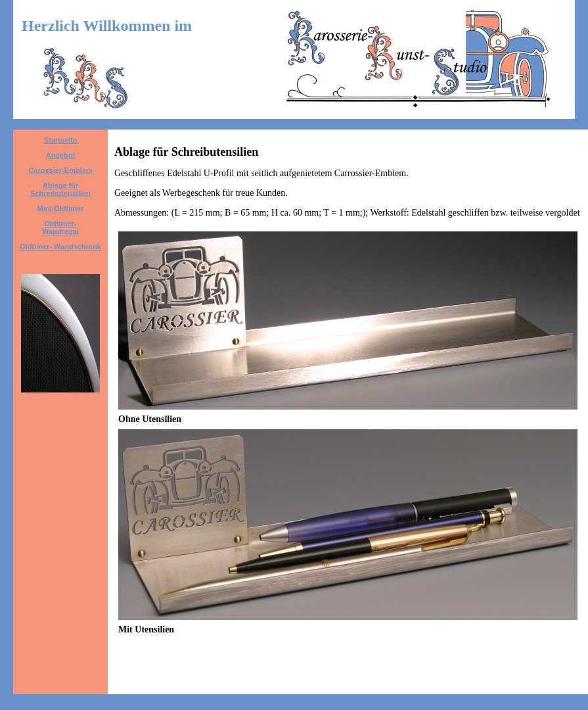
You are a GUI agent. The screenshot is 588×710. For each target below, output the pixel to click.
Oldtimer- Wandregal (60, 227)
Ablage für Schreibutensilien (60, 189)
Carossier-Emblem (60, 170)
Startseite (60, 140)
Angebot (61, 155)
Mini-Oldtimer (61, 208)
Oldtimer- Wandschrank (60, 247)
